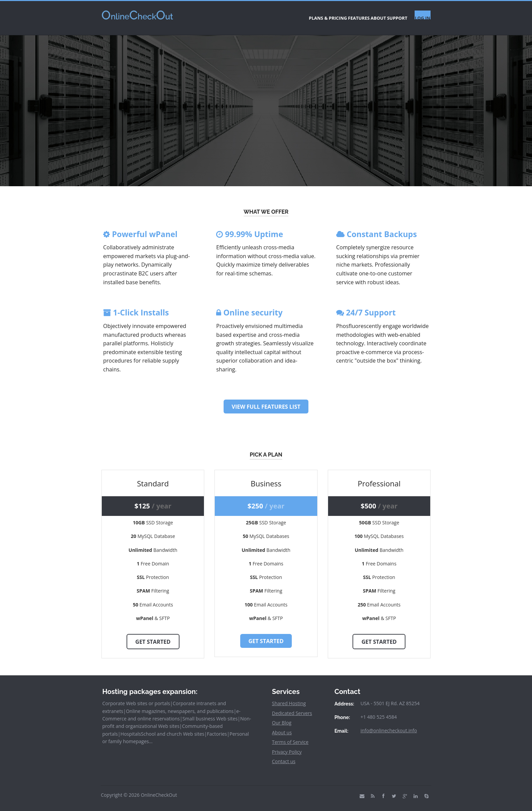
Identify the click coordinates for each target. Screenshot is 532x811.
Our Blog (282, 717)
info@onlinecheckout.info (388, 724)
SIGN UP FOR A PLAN (266, 129)
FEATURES (328, 15)
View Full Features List (266, 401)
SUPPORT (386, 15)
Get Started (153, 636)
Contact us (284, 756)
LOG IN (420, 15)
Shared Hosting (289, 698)
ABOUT (357, 15)
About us (282, 726)
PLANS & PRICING (287, 15)
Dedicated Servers (292, 707)
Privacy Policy (287, 746)
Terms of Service (290, 736)
